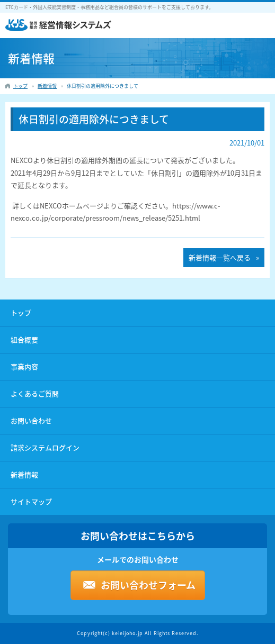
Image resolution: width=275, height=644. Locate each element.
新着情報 (24, 474)
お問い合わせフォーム (148, 585)
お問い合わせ (31, 420)
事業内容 (24, 366)
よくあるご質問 (35, 393)
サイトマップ (31, 501)
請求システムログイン (45, 447)
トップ (21, 312)
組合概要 (24, 339)
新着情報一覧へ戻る (220, 257)
